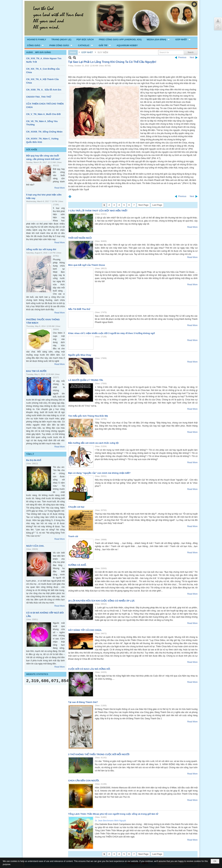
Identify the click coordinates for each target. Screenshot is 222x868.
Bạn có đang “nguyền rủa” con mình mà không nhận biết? (99, 473)
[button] (158, 39)
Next (192, 57)
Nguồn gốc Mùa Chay (80, 355)
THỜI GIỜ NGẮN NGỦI (80, 238)
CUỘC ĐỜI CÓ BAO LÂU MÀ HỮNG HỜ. (89, 669)
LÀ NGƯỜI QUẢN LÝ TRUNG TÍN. (86, 380)
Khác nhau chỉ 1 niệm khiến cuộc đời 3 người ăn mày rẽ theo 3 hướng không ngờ (111, 333)
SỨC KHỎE (32, 150)
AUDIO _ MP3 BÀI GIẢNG (39, 52)
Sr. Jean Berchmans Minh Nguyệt (110, 821)
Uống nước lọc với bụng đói (41, 249)
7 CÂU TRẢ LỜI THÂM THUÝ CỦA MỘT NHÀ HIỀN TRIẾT (98, 211)
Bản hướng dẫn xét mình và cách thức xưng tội (93, 443)
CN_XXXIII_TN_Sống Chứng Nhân (44, 132)
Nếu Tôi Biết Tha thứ (79, 309)
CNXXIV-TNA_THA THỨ (39, 97)
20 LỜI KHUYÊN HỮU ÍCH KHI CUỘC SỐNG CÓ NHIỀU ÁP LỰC (101, 601)
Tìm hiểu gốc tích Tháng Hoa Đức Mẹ (88, 416)
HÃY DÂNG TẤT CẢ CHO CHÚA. (85, 630)
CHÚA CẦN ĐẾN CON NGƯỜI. (84, 781)
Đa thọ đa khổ (34, 460)
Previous (182, 57)
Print (70, 196)
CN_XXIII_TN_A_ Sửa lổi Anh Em (44, 90)
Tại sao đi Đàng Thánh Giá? (83, 702)
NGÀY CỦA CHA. (35, 546)
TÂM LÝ (30, 454)
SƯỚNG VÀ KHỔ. (77, 565)
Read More (60, 188)
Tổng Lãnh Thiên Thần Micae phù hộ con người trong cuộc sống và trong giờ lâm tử (113, 814)
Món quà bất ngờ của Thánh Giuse (87, 265)
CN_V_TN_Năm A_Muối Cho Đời (43, 114)
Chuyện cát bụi (76, 507)
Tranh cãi (73, 536)
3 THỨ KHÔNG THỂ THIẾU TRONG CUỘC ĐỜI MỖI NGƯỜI (99, 754)
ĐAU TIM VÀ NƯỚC (36, 371)
